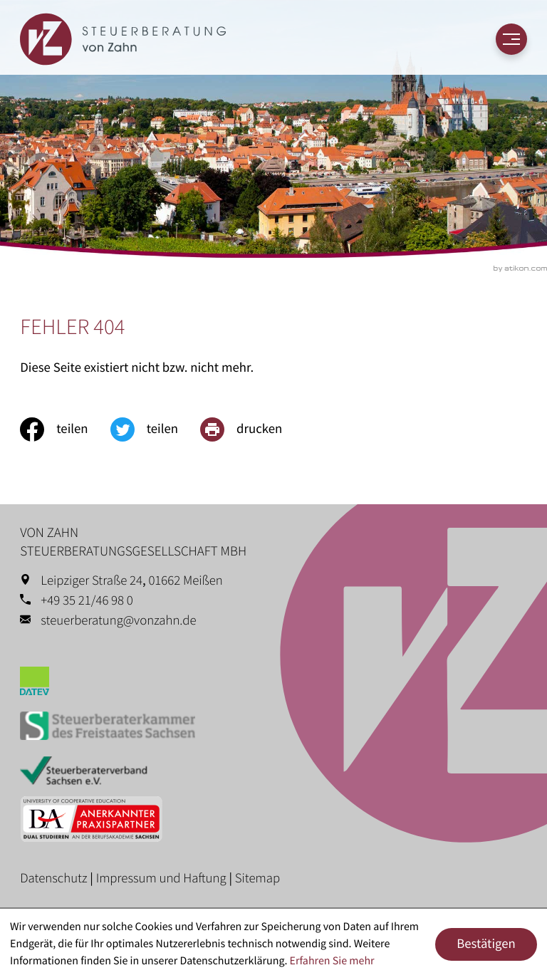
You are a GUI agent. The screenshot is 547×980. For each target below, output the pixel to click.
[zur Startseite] (123, 39)
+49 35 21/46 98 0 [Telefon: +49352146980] (87, 601)
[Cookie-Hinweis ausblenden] (486, 944)
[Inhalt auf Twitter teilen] (155, 429)
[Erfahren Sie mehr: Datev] (273, 684)
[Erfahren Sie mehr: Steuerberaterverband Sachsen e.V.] (273, 774)
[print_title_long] (252, 429)
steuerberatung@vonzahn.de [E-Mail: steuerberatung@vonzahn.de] (118, 621)
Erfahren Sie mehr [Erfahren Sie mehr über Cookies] (332, 961)
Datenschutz (53, 879)
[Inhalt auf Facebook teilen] (65, 429)
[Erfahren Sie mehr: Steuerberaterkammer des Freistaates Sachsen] (273, 729)
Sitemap (257, 879)
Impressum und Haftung (161, 879)
